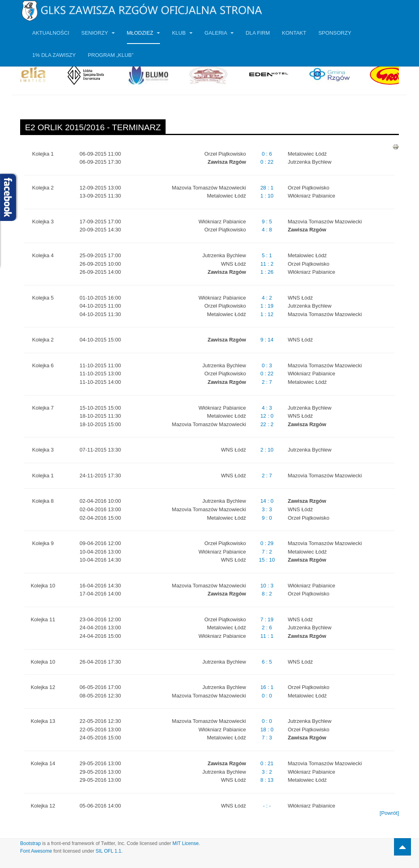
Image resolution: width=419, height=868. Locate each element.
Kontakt (294, 33)
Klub (182, 33)
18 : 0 (267, 730)
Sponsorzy (335, 33)
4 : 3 (267, 408)
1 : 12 (267, 314)
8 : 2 (267, 594)
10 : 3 (267, 586)
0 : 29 (267, 543)
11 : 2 (267, 264)
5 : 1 (267, 255)
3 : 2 (267, 772)
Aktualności (51, 33)
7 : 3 (267, 738)
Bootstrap (30, 843)
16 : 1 (267, 687)
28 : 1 (267, 188)
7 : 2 (267, 552)
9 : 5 (267, 222)
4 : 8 (267, 230)
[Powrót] (389, 813)
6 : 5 (267, 662)
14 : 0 (267, 501)
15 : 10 (267, 560)
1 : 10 (267, 196)
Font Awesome (36, 851)
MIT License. (186, 843)
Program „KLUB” (111, 55)
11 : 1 (267, 636)
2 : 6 (267, 628)
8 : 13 (267, 780)
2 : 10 (267, 450)
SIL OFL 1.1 (108, 851)
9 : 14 (267, 340)
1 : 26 (267, 272)
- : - (267, 806)
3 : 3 (267, 509)
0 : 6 (267, 154)
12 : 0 (267, 416)
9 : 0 (267, 518)
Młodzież (143, 33)
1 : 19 (267, 306)
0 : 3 (267, 365)
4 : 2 (267, 298)
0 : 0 (267, 696)
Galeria (219, 33)
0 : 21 (267, 763)
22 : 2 (267, 424)
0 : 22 (267, 162)
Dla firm (258, 33)
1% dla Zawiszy (54, 55)
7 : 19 (267, 619)
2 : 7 (267, 382)
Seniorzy (98, 33)
